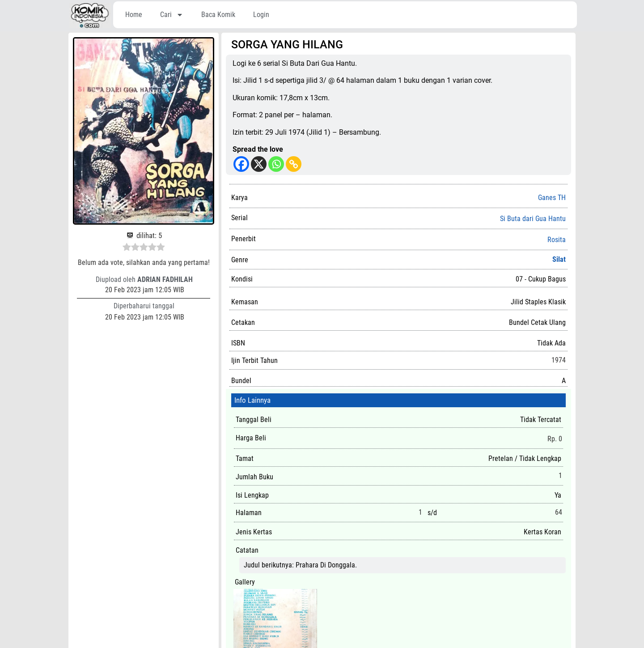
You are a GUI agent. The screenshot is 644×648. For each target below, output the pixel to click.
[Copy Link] (294, 164)
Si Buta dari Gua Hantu (533, 219)
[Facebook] (241, 164)
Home (134, 15)
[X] (259, 164)
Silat (559, 259)
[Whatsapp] (276, 164)
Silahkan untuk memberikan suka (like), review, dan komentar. (322, 642)
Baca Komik (218, 15)
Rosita (557, 240)
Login (261, 15)
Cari (172, 15)
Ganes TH (552, 198)
